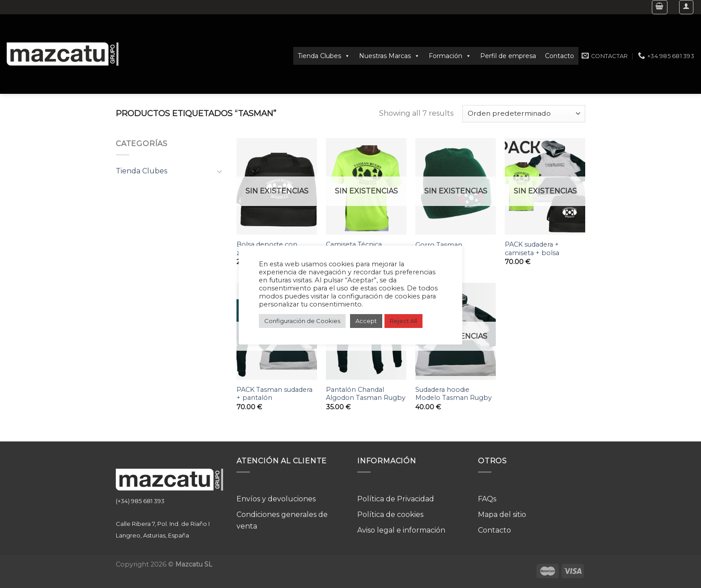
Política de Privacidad (396, 499)
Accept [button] (366, 321)
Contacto (560, 56)
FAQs (487, 499)
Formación (450, 56)
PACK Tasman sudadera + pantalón (274, 394)
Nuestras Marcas (389, 56)
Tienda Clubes (324, 56)
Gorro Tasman (439, 245)
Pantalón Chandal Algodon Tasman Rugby (366, 394)
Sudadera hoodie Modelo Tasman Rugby (454, 394)
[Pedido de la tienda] (524, 114)
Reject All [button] (403, 321)
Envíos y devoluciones (276, 499)
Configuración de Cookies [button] (302, 321)
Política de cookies (390, 514)
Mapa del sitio (502, 514)
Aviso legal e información (401, 530)
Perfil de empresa (508, 56)
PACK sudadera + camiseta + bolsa (532, 249)
